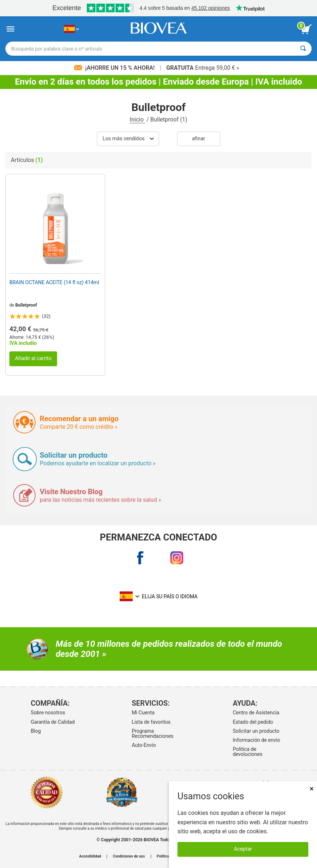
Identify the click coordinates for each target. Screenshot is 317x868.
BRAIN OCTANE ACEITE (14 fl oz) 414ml (54, 282)
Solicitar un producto (256, 731)
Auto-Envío (144, 745)
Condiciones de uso (129, 856)
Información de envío (256, 740)
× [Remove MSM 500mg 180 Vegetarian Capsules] (312, 789)
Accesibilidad (90, 856)
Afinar (198, 139)
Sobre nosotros (48, 713)
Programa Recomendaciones (152, 734)
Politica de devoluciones (248, 752)
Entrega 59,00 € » (203, 68)
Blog (36, 731)
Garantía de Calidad (53, 722)
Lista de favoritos (151, 722)
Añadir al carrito (33, 358)
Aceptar (243, 849)
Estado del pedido (253, 722)
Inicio (137, 119)
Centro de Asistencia (256, 713)
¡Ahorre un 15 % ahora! (115, 68)
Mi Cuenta (143, 713)
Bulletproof (26, 305)
